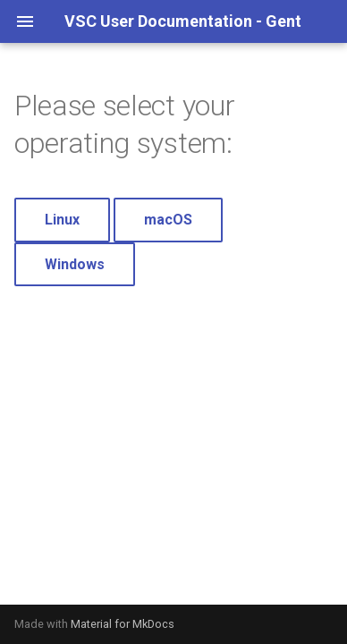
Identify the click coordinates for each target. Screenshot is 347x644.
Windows (75, 264)
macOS (168, 220)
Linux (62, 220)
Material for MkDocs (123, 624)
